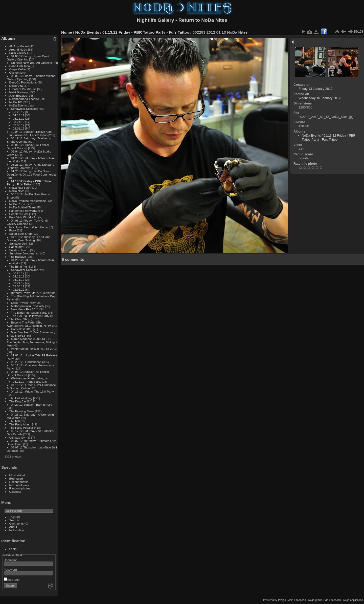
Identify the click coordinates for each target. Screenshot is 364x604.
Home (67, 32)
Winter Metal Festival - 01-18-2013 (34, 349)
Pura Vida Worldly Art (23, 217)
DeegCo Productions (23, 82)
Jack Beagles (18, 95)
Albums (8, 38)
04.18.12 (19, 115)
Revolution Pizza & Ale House (29, 227)
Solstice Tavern (19, 250)
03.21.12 (19, 122)
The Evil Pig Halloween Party (30, 316)
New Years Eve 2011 (25, 309)
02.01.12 (19, 128)
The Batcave (18, 257)
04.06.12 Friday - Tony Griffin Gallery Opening (28, 222)
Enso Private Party (23, 303)
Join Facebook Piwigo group (305, 600)
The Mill (15, 421)
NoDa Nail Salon (20, 188)
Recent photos (19, 482)
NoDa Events (18, 105)
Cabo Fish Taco (20, 66)
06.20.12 (19, 112)
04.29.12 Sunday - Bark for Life (32, 405)
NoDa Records (19, 204)
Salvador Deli (18, 243)
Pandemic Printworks (23, 211)
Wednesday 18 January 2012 (320, 98)
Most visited (17, 475)
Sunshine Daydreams (24, 253)
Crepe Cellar (18, 69)
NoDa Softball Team (22, 207)
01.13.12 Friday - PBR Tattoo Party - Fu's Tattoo (29, 183)
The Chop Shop (20, 319)
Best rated (16, 478)
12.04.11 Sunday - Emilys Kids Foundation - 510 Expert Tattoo (29, 133)
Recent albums (19, 485)
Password (10, 569)
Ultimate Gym (18, 437)
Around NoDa (18, 49)
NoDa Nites (17, 191)
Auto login (12, 580)
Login (13, 549)
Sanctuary (16, 247)
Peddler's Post (19, 214)
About (13, 527)
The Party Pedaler (21, 428)
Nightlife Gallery (155, 20)
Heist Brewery (19, 92)
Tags (13, 517)
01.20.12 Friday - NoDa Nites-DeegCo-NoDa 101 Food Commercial (32, 173)
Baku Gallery (18, 53)
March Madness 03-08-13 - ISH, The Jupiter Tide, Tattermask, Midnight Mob (32, 342)
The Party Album (20, 424)
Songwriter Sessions (25, 109)
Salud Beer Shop (21, 234)
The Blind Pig (18, 266)
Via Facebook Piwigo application (344, 600)
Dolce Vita (16, 86)
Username (11, 560)
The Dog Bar (18, 401)
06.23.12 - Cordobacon (26, 362)
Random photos (20, 488)
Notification (17, 530)
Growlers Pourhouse (23, 89)
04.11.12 (19, 118)
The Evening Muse (22, 411)
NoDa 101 (16, 102)
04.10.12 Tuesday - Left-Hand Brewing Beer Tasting (29, 239)
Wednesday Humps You (27, 378)
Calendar (15, 492)
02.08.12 (19, 125)
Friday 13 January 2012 (315, 89)
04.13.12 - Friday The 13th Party (32, 391)
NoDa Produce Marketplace (28, 201)
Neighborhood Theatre (24, 99)
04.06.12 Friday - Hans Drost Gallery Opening (28, 58)
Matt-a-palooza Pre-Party (28, 306)
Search (14, 520)
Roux (13, 230)
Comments (17, 523)
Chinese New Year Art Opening (32, 63)
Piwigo (282, 600)
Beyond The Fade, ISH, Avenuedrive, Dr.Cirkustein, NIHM (29, 324)
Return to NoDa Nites (203, 20)
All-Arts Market (19, 46)
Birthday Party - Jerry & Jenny (31, 293)
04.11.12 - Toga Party (27, 382)
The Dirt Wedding (21, 398)
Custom (15, 72)
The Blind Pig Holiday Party (29, 312)
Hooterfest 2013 (22, 329)
